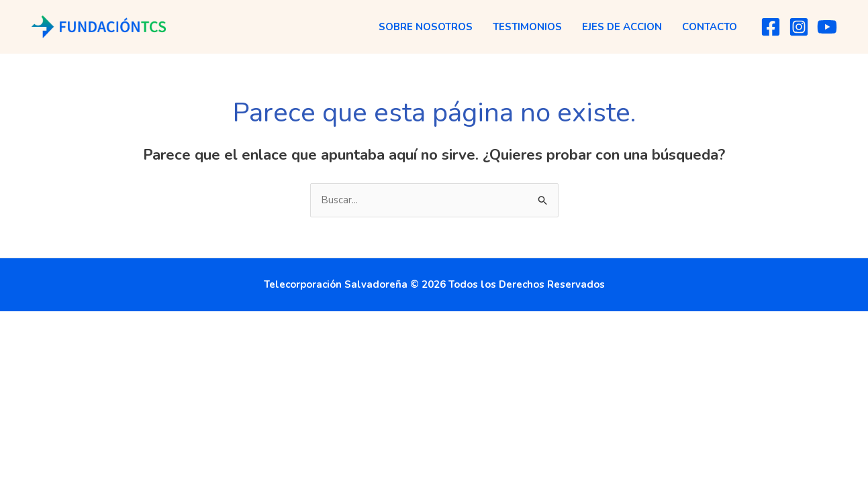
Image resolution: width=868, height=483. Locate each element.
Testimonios (527, 27)
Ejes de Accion (622, 27)
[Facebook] (771, 27)
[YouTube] (827, 27)
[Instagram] (799, 27)
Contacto (710, 27)
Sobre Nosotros (426, 27)
